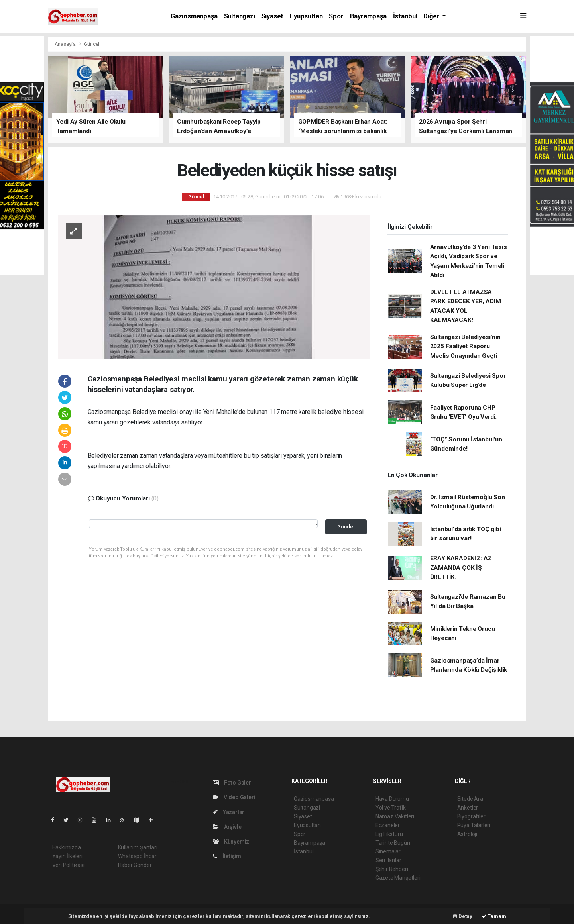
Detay (463, 916)
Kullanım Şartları (138, 847)
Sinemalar (388, 851)
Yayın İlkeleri (67, 856)
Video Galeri (234, 797)
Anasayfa (66, 44)
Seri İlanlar (388, 860)
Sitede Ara (470, 799)
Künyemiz (231, 842)
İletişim (227, 856)
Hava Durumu (392, 799)
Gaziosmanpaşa (194, 16)
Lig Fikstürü (389, 834)
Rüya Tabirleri (474, 825)
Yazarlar (229, 812)
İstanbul (405, 16)
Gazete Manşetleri (398, 878)
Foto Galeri (233, 783)
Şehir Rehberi (392, 869)
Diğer (432, 16)
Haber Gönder (135, 865)
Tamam (494, 916)
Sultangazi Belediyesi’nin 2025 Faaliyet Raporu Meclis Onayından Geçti (465, 346)
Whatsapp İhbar (137, 856)
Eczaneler (388, 825)
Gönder (346, 527)
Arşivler (228, 827)
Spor (336, 16)
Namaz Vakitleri (395, 816)
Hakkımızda (67, 847)
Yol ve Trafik (391, 808)
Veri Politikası (68, 865)
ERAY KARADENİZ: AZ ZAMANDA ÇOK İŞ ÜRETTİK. (461, 568)
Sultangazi (240, 16)
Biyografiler (471, 816)
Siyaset (273, 16)
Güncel (91, 44)
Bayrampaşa (368, 16)
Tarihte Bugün (393, 843)
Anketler (468, 808)
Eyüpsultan (306, 16)
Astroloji (467, 834)
